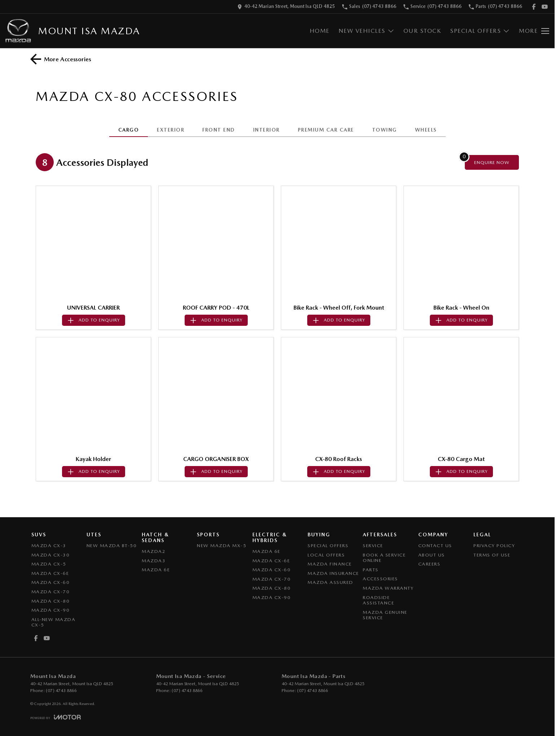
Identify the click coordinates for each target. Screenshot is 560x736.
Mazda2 (154, 551)
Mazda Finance (330, 564)
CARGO (129, 130)
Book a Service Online (384, 558)
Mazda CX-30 (51, 555)
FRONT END (219, 130)
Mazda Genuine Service (385, 615)
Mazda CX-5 (49, 564)
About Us (432, 555)
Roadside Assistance (378, 600)
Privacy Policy (494, 546)
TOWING (385, 130)
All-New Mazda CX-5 (54, 622)
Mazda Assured (330, 582)
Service (373, 546)
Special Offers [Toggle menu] (480, 31)
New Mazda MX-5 (222, 546)
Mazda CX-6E (50, 573)
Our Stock (422, 31)
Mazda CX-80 (51, 601)
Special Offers (328, 546)
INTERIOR (266, 130)
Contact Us (435, 546)
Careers (429, 564)
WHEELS (426, 130)
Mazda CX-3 (49, 546)
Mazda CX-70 (51, 592)
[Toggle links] (56, 717)
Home (320, 31)
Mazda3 (154, 561)
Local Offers (326, 555)
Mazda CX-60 (51, 582)
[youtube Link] (545, 7)
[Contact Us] (286, 7)
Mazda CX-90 (51, 610)
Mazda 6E (156, 570)
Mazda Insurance (333, 573)
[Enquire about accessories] (492, 162)
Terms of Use (492, 555)
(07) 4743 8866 (61, 691)
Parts (371, 570)
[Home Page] (18, 31)
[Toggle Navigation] (534, 31)
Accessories (380, 579)
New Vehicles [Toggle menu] (367, 31)
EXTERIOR (171, 130)
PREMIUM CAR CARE (326, 130)
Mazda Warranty (388, 588)
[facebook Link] (534, 7)
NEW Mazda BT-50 (112, 546)
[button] (93, 243)
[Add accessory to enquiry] (94, 320)
